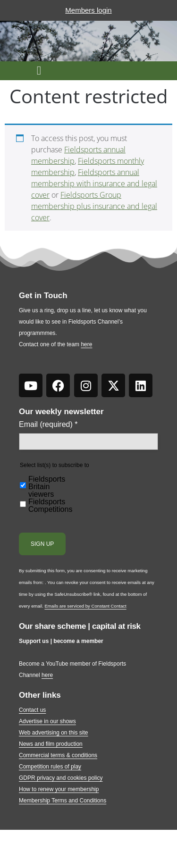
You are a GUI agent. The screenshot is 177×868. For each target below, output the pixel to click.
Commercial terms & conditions (58, 755)
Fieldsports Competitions (50, 506)
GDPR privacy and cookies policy (61, 778)
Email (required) (48, 425)
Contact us (32, 710)
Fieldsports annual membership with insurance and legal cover (94, 184)
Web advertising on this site (54, 733)
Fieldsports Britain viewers (47, 487)
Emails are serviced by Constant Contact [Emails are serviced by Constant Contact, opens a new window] (85, 606)
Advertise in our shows (47, 721)
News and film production (51, 744)
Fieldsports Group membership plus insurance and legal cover (94, 206)
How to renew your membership (59, 789)
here (86, 344)
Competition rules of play (50, 767)
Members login (88, 10)
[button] (39, 71)
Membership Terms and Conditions (63, 801)
